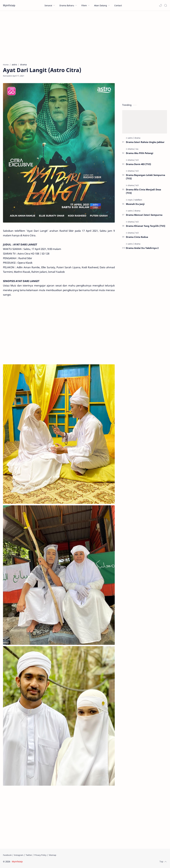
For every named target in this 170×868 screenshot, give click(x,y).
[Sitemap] (53, 855)
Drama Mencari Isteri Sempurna (144, 215)
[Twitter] (29, 855)
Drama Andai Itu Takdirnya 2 (142, 248)
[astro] (131, 138)
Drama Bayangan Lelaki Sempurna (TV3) (146, 177)
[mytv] (131, 200)
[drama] (137, 138)
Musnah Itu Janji (135, 204)
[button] (160, 5)
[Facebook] (7, 855)
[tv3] (137, 160)
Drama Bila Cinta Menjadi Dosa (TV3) (143, 191)
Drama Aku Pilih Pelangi (140, 153)
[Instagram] (19, 855)
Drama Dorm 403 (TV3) (138, 164)
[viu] (137, 149)
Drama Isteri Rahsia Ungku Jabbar (145, 142)
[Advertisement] (85, 36)
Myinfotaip (9, 5)
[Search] (166, 5)
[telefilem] (138, 200)
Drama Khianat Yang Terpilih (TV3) (146, 226)
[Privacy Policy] (40, 855)
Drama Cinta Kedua (137, 237)
